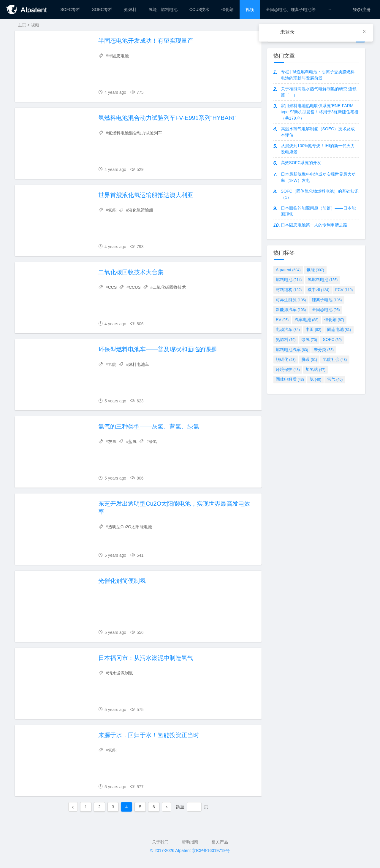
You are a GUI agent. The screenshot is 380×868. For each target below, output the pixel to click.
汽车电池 (307, 320)
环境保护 (288, 369)
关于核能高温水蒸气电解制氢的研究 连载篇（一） (319, 92)
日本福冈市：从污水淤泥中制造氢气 (146, 658)
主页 (22, 25)
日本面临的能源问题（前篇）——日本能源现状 (318, 211)
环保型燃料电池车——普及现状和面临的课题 (158, 349)
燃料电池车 (139, 364)
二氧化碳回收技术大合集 (131, 272)
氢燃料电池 (323, 280)
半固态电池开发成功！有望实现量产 (146, 41)
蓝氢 (132, 442)
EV (282, 320)
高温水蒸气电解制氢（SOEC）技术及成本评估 (318, 132)
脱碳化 (286, 359)
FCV (344, 290)
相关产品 (220, 842)
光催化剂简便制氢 (122, 581)
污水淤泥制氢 (121, 673)
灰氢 (112, 442)
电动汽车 (288, 329)
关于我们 (160, 842)
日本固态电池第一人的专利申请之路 (314, 225)
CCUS (135, 287)
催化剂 (334, 320)
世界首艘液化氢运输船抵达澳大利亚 (146, 195)
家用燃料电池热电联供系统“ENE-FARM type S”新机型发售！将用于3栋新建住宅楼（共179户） (320, 112)
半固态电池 (118, 56)
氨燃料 (286, 339)
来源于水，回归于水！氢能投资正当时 (149, 735)
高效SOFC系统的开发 (301, 163)
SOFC (332, 339)
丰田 (313, 329)
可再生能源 (291, 300)
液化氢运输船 (141, 210)
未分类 (324, 350)
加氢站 (315, 369)
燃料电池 (289, 280)
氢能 (112, 210)
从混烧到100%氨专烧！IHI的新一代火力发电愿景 (318, 149)
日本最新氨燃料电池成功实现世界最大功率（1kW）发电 (318, 177)
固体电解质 (290, 379)
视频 (35, 25)
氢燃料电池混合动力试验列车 (135, 133)
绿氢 (153, 442)
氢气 (335, 379)
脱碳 (309, 359)
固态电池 (339, 329)
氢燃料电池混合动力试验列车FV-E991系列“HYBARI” (167, 118)
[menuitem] (70, 9)
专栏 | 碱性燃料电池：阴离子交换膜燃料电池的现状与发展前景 (318, 75)
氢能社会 (335, 359)
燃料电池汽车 (292, 350)
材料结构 (289, 290)
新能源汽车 (291, 310)
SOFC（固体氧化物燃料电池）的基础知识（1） (320, 194)
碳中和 (318, 290)
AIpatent (288, 270)
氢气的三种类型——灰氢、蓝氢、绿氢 (149, 426)
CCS (113, 287)
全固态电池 (326, 310)
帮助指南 (190, 842)
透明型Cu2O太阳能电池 (130, 527)
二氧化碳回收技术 (169, 287)
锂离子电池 (327, 300)
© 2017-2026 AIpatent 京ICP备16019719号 (190, 850)
